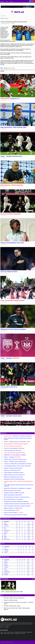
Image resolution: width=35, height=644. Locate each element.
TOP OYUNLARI (10, 632)
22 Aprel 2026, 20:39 (4, 273)
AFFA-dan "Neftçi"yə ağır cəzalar (12, 606)
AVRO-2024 (17, 634)
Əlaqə (7, 1)
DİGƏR (21, 634)
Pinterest (34, 1)
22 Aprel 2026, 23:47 (4, 158)
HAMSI (33, 579)
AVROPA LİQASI (7, 634)
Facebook (31, 1)
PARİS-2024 (23, 632)
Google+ (33, 1)
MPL (5, 632)
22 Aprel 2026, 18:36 (4, 417)
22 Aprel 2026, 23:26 (4, 187)
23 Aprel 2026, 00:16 (4, 129)
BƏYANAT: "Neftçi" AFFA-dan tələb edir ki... (15, 598)
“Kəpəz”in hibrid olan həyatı (11, 600)
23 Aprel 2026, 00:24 (4, 100)
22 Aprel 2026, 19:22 (4, 331)
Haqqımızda (2, 1)
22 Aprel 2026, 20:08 (4, 302)
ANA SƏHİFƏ (2, 19)
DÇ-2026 (12, 634)
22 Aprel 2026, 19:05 (4, 360)
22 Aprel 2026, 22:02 (4, 216)
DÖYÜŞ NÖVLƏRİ (17, 632)
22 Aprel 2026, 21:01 (4, 244)
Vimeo (6, 627)
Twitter (30, 1)
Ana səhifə (2, 642)
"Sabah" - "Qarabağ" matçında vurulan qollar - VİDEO (12, 592)
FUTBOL (6, 19)
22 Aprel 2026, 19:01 (4, 389)
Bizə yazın (11, 1)
